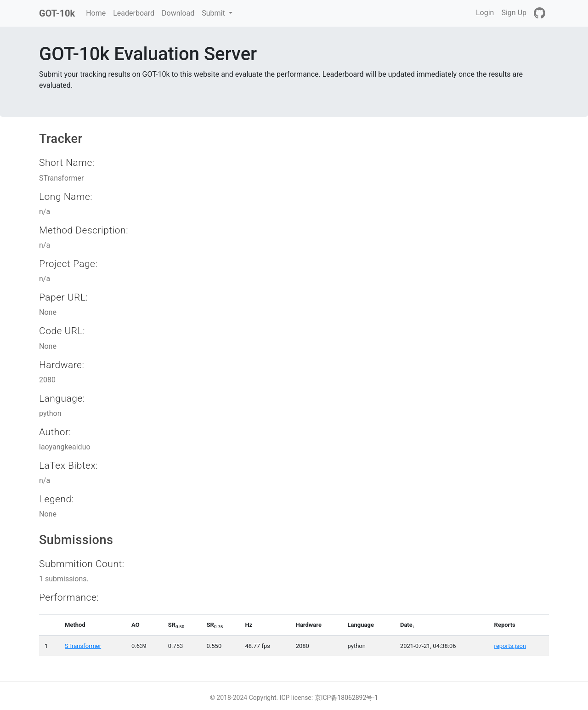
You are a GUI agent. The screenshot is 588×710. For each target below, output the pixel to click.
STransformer (83, 646)
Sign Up (514, 13)
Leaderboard (134, 13)
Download (178, 13)
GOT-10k (57, 13)
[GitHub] (540, 13)
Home (98, 12)
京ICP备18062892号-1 (346, 698)
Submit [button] (214, 13)
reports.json (510, 646)
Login (485, 13)
